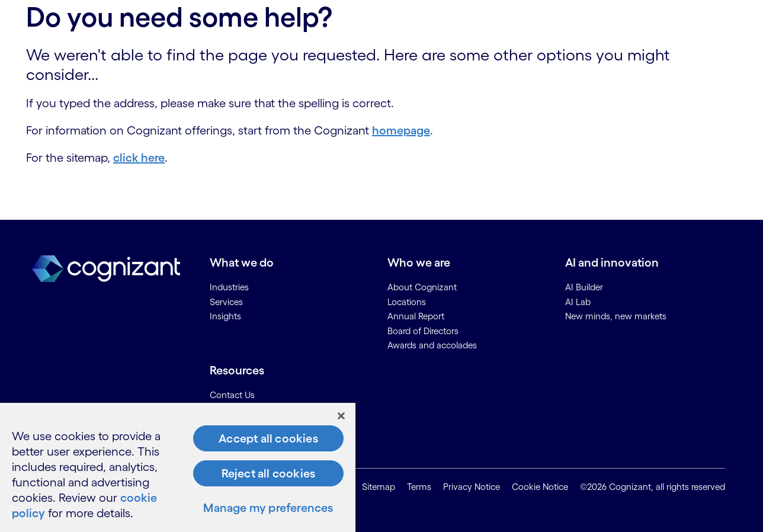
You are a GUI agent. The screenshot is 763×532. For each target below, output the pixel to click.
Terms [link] (419, 487)
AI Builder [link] (584, 287)
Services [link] (226, 302)
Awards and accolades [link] (432, 345)
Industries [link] (229, 287)
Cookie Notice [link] (540, 487)
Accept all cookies (268, 438)
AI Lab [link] (578, 302)
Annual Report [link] (416, 316)
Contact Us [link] (232, 395)
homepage (401, 130)
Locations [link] (407, 302)
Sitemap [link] (379, 487)
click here (139, 158)
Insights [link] (225, 316)
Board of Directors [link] (423, 331)
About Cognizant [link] (422, 287)
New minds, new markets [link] (616, 316)
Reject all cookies (269, 473)
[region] (178, 467)
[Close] (341, 416)
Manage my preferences (268, 508)
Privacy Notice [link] (472, 487)
